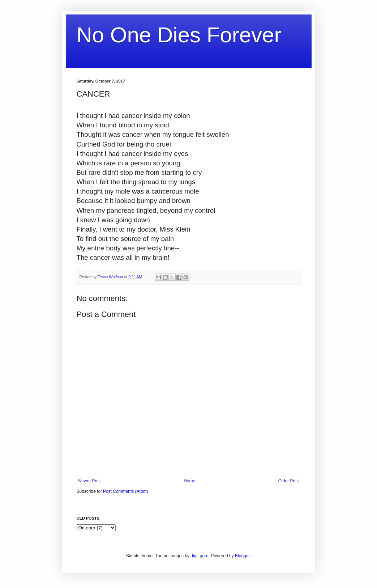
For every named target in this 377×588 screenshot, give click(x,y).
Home (189, 481)
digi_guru (199, 556)
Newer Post (90, 481)
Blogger (242, 556)
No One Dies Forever (179, 35)
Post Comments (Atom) (126, 491)
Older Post (289, 481)
